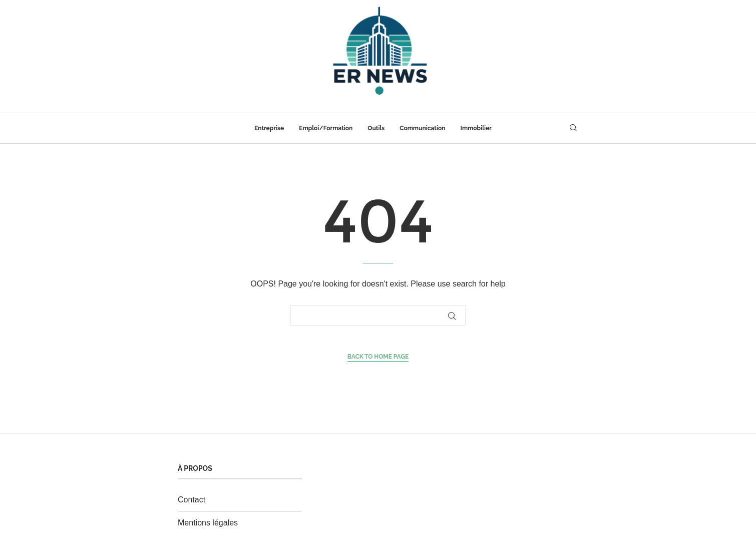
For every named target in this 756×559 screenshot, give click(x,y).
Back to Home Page (378, 357)
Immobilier (476, 128)
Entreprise (269, 128)
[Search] (573, 128)
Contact (192, 500)
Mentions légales (208, 523)
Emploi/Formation (326, 128)
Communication (422, 128)
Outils (376, 128)
